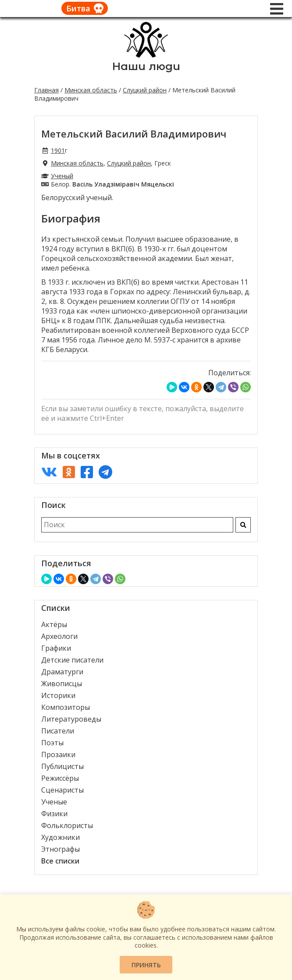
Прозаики (58, 754)
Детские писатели (72, 660)
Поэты (52, 743)
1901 (58, 150)
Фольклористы (67, 825)
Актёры (54, 624)
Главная (46, 90)
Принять (146, 965)
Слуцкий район (145, 90)
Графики (56, 648)
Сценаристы (62, 790)
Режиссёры (60, 778)
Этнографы (61, 849)
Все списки (60, 861)
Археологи (59, 636)
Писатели (58, 731)
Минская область (91, 90)
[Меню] (277, 9)
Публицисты (62, 766)
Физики (54, 814)
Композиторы (66, 707)
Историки (58, 695)
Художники (61, 837)
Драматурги (62, 672)
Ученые (54, 802)
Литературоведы (71, 719)
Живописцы (62, 684)
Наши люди (146, 66)
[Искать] (243, 525)
